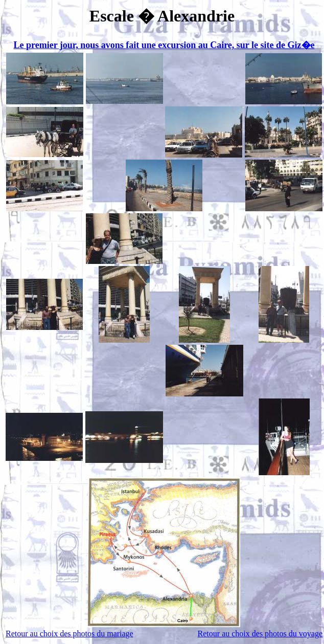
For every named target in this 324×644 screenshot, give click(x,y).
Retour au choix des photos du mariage (70, 634)
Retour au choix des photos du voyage (260, 634)
